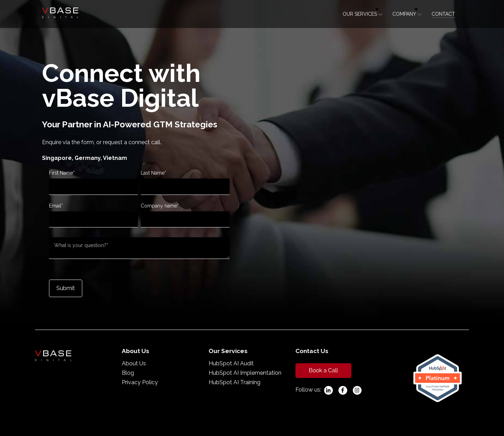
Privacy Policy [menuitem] (140, 382)
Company (404, 14)
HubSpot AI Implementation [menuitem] (245, 373)
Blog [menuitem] (128, 373)
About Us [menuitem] (134, 363)
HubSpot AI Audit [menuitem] (231, 363)
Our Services (360, 14)
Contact (443, 14)
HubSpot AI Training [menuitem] (234, 382)
